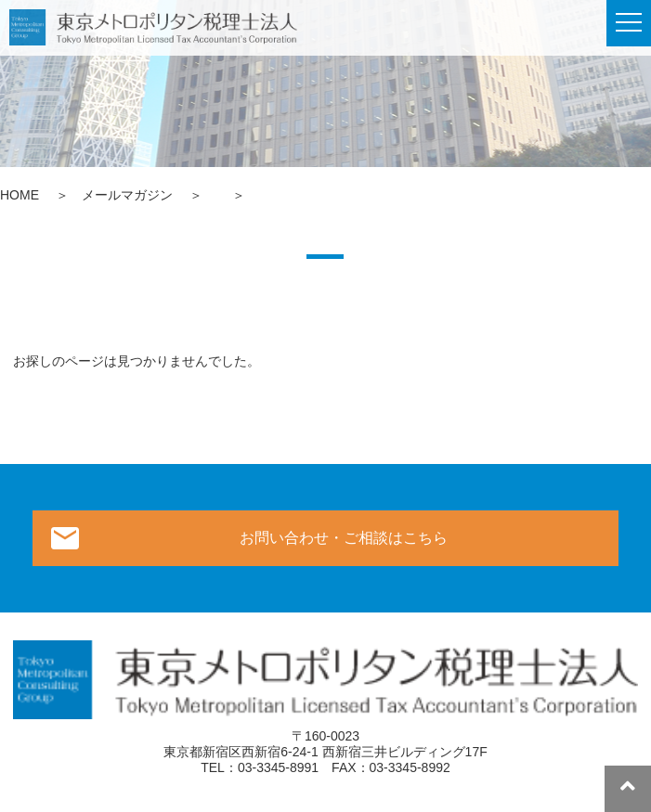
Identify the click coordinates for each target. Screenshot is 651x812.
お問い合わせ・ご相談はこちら (344, 538)
